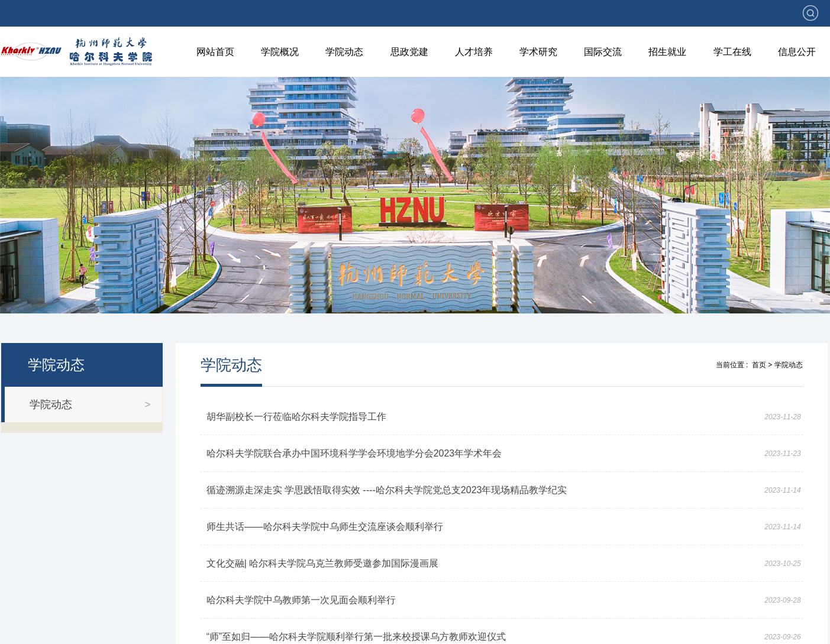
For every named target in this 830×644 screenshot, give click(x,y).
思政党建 (409, 52)
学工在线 (732, 52)
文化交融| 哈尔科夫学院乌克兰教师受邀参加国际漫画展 (323, 563)
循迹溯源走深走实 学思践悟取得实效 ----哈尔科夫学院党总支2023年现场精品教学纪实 (387, 490)
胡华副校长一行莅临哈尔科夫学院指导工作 (296, 417)
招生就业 (667, 52)
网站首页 (215, 52)
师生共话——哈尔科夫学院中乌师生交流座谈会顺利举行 (325, 527)
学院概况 (280, 52)
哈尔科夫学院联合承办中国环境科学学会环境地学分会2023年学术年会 (354, 453)
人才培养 (474, 52)
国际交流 (603, 52)
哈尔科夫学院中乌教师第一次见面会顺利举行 (301, 600)
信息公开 (797, 52)
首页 (759, 365)
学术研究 (538, 52)
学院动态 (344, 52)
